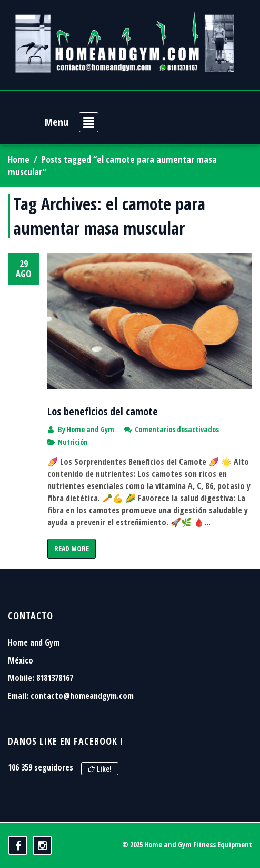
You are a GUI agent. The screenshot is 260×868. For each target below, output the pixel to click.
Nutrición (73, 442)
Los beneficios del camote (103, 411)
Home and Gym (91, 429)
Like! (100, 769)
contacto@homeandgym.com (82, 696)
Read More (72, 548)
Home (19, 159)
